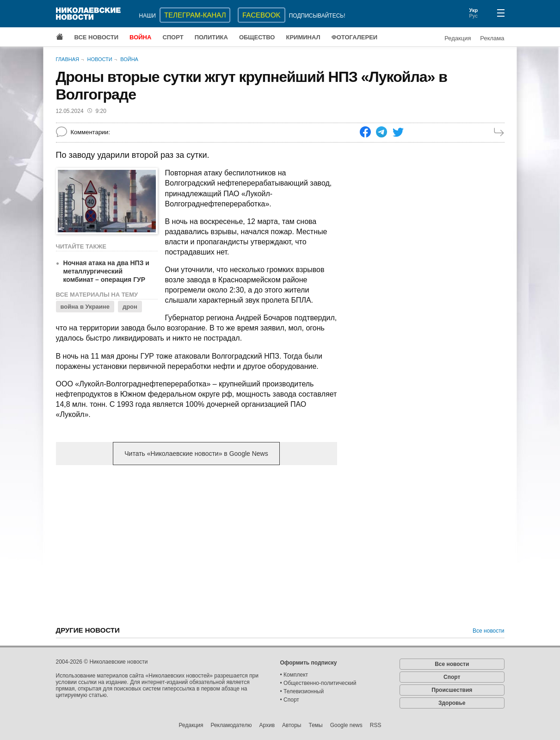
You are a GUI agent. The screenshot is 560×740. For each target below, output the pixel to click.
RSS (376, 725)
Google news (346, 725)
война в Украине (85, 307)
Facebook (262, 15)
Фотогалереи (355, 37)
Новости (99, 59)
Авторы (292, 725)
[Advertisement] (197, 545)
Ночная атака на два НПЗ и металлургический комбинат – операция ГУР (106, 271)
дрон (130, 307)
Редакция (458, 38)
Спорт (173, 37)
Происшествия (452, 690)
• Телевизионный (302, 691)
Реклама (492, 38)
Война (140, 37)
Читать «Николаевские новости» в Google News (196, 454)
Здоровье (452, 703)
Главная (68, 59)
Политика (211, 37)
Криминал (303, 37)
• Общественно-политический (318, 683)
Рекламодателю (231, 725)
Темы (315, 725)
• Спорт (290, 700)
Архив (267, 725)
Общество (257, 37)
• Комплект (294, 675)
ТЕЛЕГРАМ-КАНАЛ (195, 15)
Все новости (97, 37)
